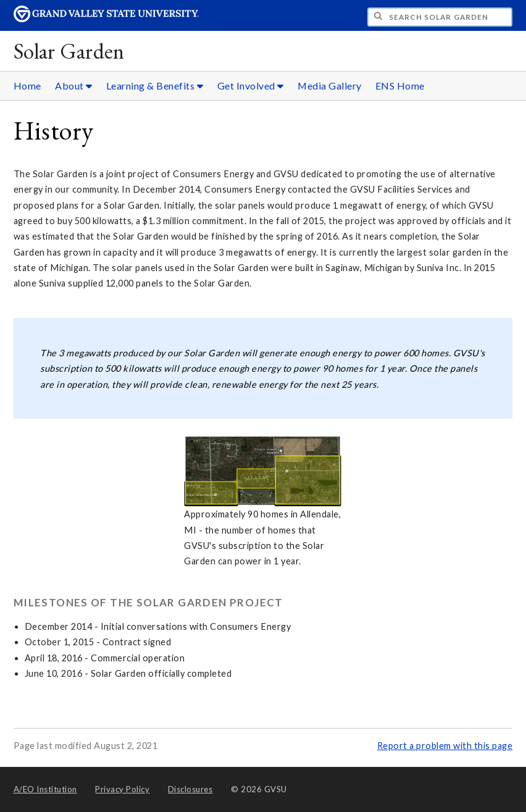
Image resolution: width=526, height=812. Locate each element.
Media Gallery (330, 86)
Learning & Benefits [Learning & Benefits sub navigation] (155, 86)
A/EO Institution (45, 789)
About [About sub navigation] (74, 86)
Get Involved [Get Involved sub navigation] (251, 86)
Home (27, 86)
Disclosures (190, 789)
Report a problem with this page (445, 746)
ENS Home (400, 86)
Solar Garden (69, 51)
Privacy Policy (122, 789)
